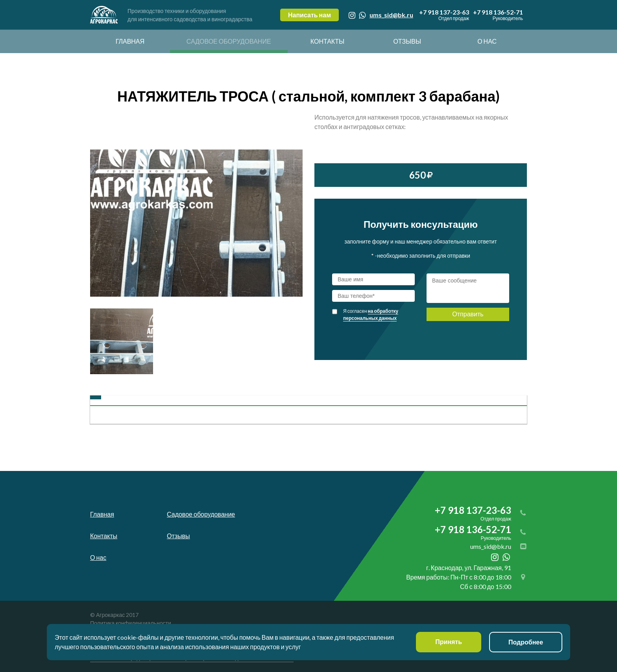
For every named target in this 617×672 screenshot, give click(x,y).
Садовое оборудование (229, 41)
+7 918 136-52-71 (498, 15)
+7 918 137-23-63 (444, 15)
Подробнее (526, 642)
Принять (449, 642)
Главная (130, 41)
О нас (487, 41)
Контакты (327, 41)
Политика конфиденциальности (131, 623)
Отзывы (407, 41)
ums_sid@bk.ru (391, 15)
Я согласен (371, 315)
